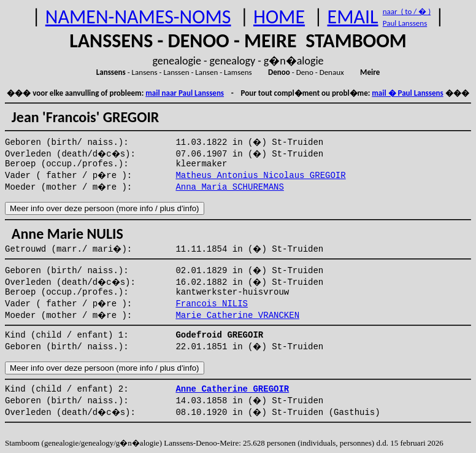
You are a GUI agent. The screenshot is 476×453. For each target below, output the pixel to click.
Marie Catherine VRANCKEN (237, 316)
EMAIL (353, 17)
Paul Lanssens (405, 23)
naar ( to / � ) (407, 11)
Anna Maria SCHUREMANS (229, 187)
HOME (279, 17)
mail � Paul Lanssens (407, 93)
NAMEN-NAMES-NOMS (138, 17)
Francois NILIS (212, 304)
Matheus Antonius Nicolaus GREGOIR (260, 176)
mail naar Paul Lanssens (185, 93)
